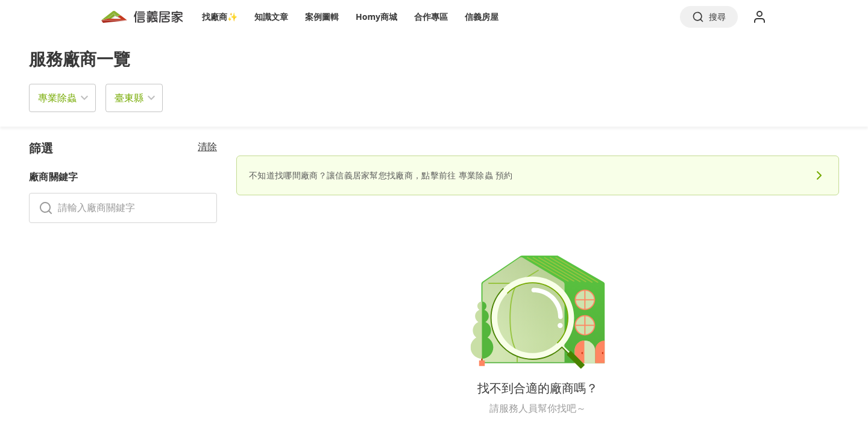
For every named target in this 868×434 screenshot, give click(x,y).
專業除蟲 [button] (57, 98)
